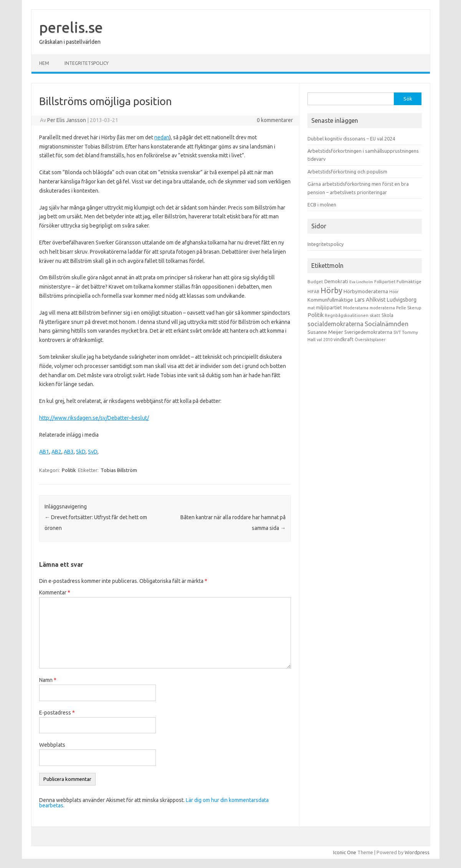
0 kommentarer (275, 120)
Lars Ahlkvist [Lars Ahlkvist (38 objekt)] (370, 300)
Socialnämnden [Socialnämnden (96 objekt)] (387, 324)
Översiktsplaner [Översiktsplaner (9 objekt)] (370, 340)
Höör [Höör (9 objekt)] (394, 292)
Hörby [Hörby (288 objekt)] (331, 290)
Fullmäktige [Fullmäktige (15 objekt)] (409, 281)
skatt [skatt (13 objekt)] (375, 315)
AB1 (44, 452)
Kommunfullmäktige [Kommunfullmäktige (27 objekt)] (330, 300)
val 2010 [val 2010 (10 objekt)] (325, 340)
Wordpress (417, 852)
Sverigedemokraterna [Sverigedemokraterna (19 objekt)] (368, 332)
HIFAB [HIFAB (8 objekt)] (313, 292)
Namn (48, 680)
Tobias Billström (119, 470)
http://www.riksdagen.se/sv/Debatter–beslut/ (94, 418)
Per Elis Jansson (67, 120)
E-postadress (57, 713)
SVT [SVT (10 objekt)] (397, 332)
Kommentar (55, 592)
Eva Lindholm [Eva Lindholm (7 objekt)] (361, 282)
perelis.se (71, 27)
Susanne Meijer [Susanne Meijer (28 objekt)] (325, 332)
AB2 (56, 452)
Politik (69, 470)
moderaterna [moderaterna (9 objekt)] (382, 308)
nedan (162, 137)
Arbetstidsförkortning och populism (347, 172)
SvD (93, 452)
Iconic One (345, 852)
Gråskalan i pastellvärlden (70, 42)
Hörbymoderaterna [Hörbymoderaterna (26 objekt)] (366, 291)
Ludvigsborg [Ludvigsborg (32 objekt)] (402, 300)
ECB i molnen (322, 205)
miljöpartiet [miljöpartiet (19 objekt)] (329, 307)
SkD (81, 452)
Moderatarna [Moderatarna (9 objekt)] (356, 308)
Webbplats (52, 745)
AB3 (69, 452)
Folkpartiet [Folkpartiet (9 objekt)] (385, 282)
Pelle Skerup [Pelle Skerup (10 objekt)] (409, 308)
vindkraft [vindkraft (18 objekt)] (344, 339)
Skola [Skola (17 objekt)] (387, 315)
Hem (44, 63)
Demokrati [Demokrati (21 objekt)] (336, 281)
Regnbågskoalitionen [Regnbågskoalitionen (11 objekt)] (347, 315)
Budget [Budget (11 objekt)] (315, 282)
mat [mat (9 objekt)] (311, 308)
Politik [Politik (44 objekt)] (316, 315)
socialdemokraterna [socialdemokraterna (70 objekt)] (335, 324)
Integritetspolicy (87, 63)
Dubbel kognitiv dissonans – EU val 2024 (351, 139)
